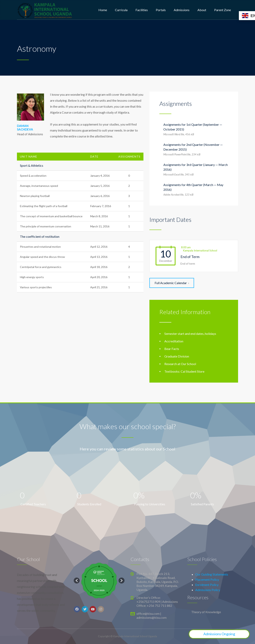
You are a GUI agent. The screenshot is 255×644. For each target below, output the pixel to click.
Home (103, 10)
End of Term (190, 257)
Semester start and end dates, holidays (190, 334)
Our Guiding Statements (212, 574)
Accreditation (174, 341)
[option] (99, 581)
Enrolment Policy (207, 585)
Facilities (142, 10)
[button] (77, 581)
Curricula (121, 10)
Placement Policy (207, 579)
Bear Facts (172, 349)
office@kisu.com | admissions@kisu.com (152, 615)
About (202, 10)
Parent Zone (223, 10)
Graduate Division (177, 356)
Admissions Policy (208, 590)
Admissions (182, 10)
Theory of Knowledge (206, 612)
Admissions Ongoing (219, 634)
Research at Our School (180, 364)
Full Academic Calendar (172, 283)
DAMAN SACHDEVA (25, 128)
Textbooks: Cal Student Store (184, 371)
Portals (161, 10)
